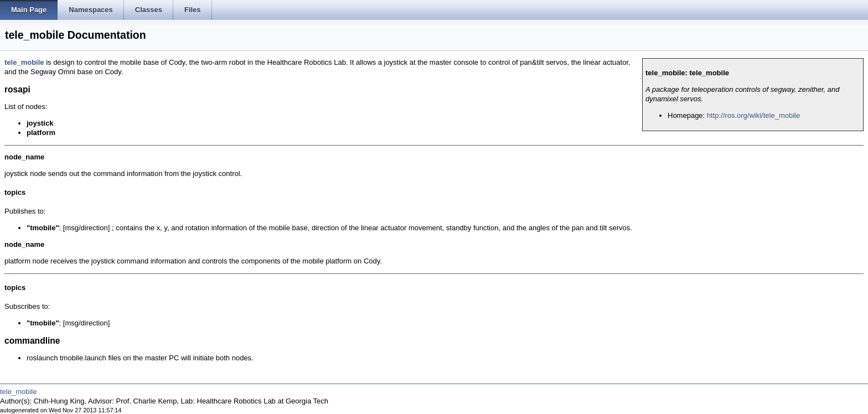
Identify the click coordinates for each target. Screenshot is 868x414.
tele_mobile (24, 62)
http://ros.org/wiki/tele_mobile (753, 115)
